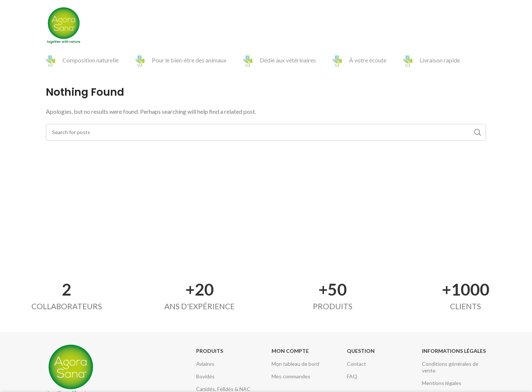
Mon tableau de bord (295, 364)
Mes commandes (291, 376)
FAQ (352, 376)
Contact (357, 364)
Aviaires (205, 364)
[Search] (482, 26)
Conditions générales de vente (450, 367)
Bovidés (205, 376)
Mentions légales (442, 383)
